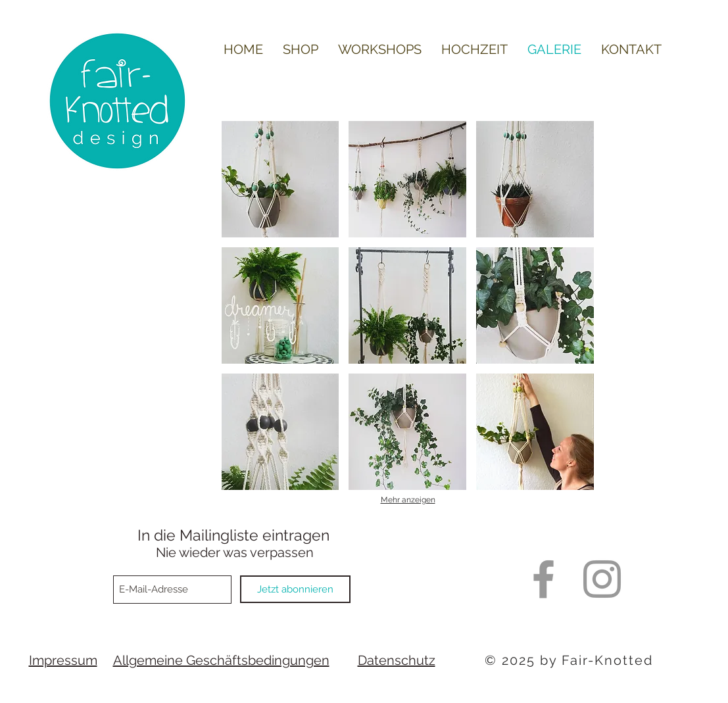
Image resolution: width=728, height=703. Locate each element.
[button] (280, 179)
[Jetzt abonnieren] (295, 589)
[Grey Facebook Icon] (544, 579)
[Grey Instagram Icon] (602, 579)
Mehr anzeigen (408, 500)
